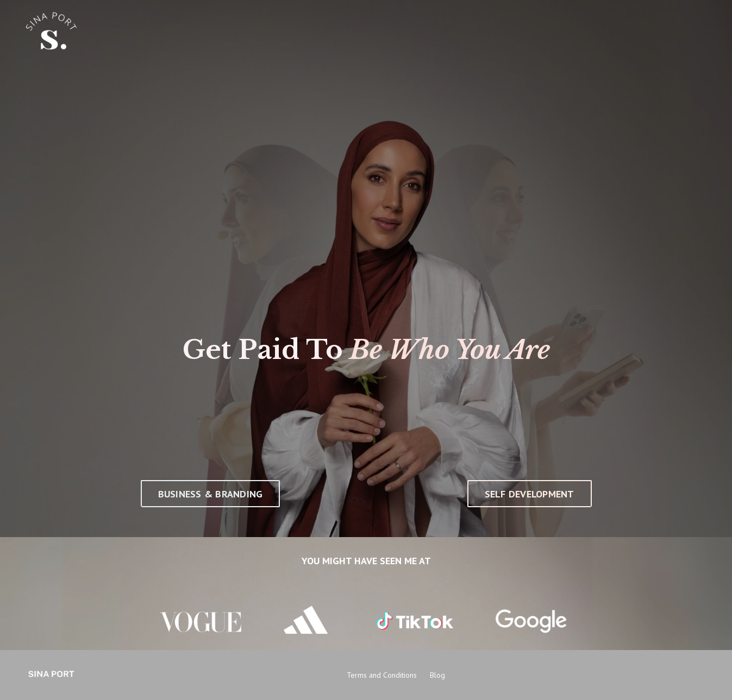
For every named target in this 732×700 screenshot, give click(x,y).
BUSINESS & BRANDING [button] (211, 494)
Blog (437, 675)
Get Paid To (263, 350)
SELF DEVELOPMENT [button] (530, 494)
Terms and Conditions (382, 675)
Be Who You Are (450, 350)
